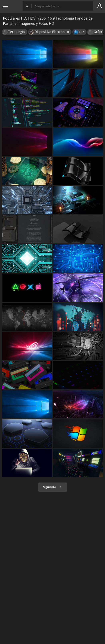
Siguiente (53, 487)
